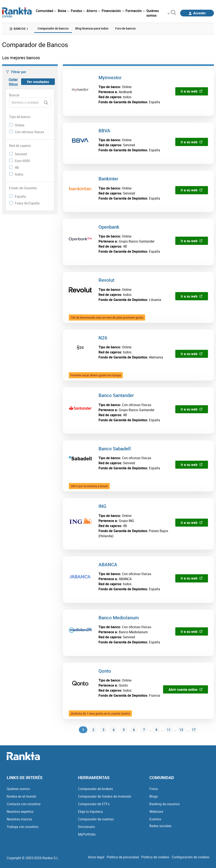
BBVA (104, 130)
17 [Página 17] (195, 730)
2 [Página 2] (92, 730)
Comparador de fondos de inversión (105, 796)
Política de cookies (155, 857)
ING (102, 506)
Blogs (154, 796)
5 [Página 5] (122, 730)
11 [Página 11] (168, 730)
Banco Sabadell (115, 448)
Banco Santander (116, 395)
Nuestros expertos (20, 812)
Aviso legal (96, 857)
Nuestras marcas (19, 819)
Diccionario (86, 827)
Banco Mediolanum (119, 617)
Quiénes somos (18, 789)
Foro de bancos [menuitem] (125, 28)
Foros (154, 789)
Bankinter (108, 178)
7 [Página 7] (142, 730)
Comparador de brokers (95, 789)
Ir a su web (192, 91)
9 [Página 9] (155, 730)
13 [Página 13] (181, 730)
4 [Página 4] (112, 730)
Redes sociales (160, 826)
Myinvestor (110, 77)
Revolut (106, 280)
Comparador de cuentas (96, 819)
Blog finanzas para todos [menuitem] (92, 28)
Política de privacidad (123, 857)
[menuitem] (46, 11)
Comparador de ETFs (94, 804)
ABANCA (108, 564)
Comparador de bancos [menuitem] (53, 28)
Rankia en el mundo (22, 796)
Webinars (156, 812)
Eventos (155, 819)
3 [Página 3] (102, 730)
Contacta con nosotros (24, 804)
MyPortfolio (87, 834)
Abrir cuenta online (186, 689)
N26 (103, 337)
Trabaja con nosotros (23, 827)
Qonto (105, 670)
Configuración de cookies (190, 857)
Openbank (109, 227)
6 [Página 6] (132, 730)
